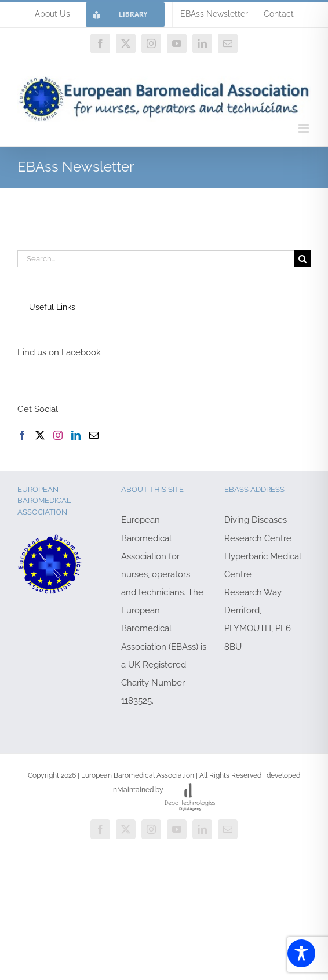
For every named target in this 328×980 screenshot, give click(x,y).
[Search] (302, 259)
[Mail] (94, 435)
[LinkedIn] (76, 435)
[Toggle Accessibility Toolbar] (301, 953)
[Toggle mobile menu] (305, 128)
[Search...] (156, 259)
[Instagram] (58, 435)
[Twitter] (40, 435)
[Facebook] (22, 435)
